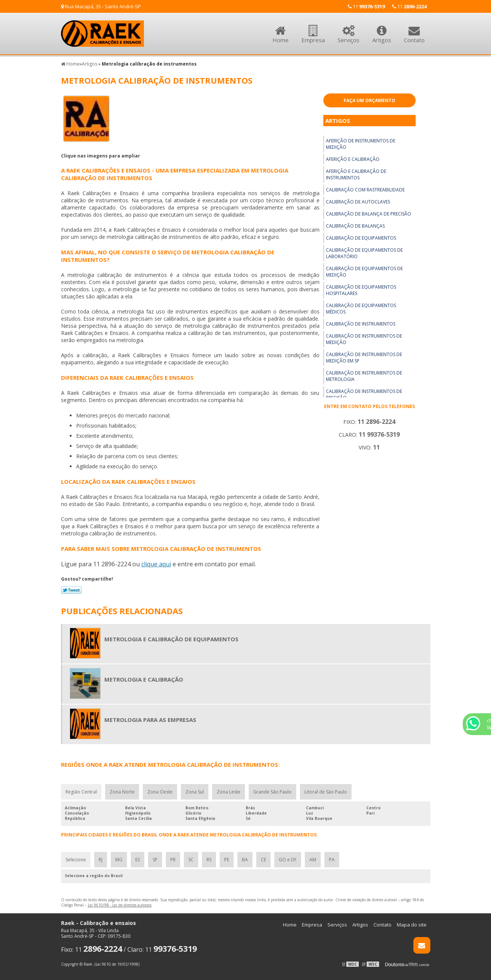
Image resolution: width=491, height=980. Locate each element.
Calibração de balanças (355, 226)
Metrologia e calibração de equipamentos (171, 639)
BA (245, 860)
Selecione (76, 860)
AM (313, 860)
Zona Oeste (160, 792)
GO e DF (288, 860)
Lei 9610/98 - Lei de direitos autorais (120, 905)
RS (209, 860)
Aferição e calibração (353, 159)
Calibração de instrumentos (361, 324)
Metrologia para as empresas (150, 720)
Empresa (313, 30)
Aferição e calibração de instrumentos (356, 174)
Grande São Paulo (272, 792)
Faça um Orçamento (369, 100)
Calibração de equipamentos (361, 238)
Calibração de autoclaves (358, 202)
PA (332, 860)
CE (263, 860)
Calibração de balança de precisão (369, 214)
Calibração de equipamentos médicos (361, 309)
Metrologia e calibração (144, 679)
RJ (101, 860)
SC (191, 860)
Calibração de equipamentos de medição (364, 272)
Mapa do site (412, 925)
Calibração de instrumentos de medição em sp (364, 358)
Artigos (382, 30)
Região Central (81, 792)
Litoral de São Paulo (326, 792)
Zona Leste (229, 792)
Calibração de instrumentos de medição (364, 339)
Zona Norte (122, 792)
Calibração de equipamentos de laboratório (364, 253)
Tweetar (71, 590)
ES (138, 860)
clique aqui (156, 564)
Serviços (349, 30)
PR (173, 860)
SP (155, 860)
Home (281, 30)
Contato (414, 30)
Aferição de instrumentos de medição (361, 144)
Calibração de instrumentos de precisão (364, 394)
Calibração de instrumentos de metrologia (364, 376)
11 (409, 6)
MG (119, 860)
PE (227, 860)
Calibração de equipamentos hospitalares (361, 290)
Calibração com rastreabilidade (365, 190)
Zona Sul (195, 792)
